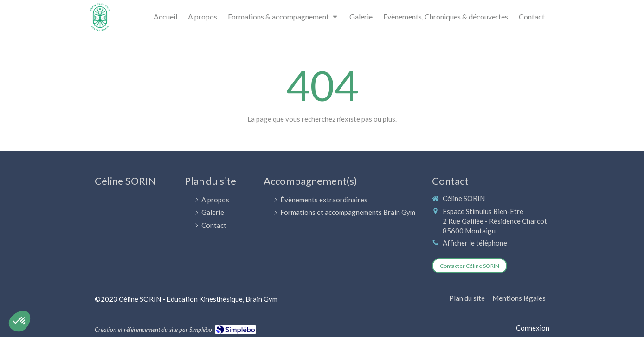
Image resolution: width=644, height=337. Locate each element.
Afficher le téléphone (475, 243)
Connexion (533, 328)
